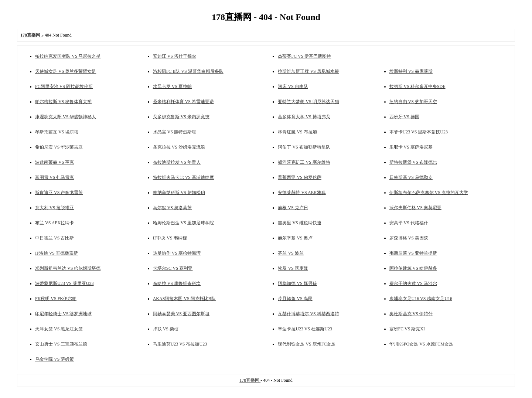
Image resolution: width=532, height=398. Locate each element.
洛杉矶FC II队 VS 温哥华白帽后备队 (188, 71)
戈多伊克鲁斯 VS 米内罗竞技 (181, 117)
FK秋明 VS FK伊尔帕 (56, 299)
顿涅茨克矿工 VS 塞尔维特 (304, 162)
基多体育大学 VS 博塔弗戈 (304, 117)
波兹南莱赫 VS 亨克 (54, 162)
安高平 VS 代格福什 (409, 223)
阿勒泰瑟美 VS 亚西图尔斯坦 (181, 314)
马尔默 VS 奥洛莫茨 (172, 208)
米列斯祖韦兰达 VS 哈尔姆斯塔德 (68, 268)
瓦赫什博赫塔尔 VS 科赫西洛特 (308, 314)
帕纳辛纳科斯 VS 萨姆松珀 (179, 193)
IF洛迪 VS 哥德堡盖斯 (57, 253)
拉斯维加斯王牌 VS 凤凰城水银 (308, 71)
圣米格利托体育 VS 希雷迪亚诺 (183, 102)
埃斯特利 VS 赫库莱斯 (411, 71)
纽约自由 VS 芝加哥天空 (413, 102)
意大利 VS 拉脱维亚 (54, 208)
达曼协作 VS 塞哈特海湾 (177, 253)
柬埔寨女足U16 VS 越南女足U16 (421, 299)
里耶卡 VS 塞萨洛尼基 (411, 147)
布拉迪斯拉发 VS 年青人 (177, 162)
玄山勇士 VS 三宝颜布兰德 (61, 344)
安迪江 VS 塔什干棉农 (175, 56)
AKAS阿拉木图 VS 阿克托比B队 (184, 299)
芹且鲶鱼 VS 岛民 (295, 299)
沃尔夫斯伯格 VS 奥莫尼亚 (415, 208)
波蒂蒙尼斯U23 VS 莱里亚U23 (64, 283)
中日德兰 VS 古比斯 (54, 238)
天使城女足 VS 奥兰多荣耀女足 (66, 71)
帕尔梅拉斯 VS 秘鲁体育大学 (63, 102)
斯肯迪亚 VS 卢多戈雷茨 (59, 193)
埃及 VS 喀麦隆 (293, 268)
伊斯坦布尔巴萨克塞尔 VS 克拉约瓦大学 (429, 193)
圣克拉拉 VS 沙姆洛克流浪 (179, 147)
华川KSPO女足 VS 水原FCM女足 (421, 344)
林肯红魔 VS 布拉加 (297, 132)
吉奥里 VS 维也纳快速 (299, 223)
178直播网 (250, 380)
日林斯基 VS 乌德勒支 (411, 177)
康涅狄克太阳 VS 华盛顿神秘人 (66, 117)
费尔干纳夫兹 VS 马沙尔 (413, 283)
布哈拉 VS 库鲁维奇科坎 (177, 283)
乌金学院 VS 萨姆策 (54, 359)
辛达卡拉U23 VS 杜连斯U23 (305, 329)
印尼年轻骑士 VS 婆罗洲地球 (63, 314)
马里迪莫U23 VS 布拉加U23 (180, 344)
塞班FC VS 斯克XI (407, 329)
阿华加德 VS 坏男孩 (297, 283)
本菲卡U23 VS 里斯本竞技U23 (419, 132)
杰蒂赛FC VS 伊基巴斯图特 (304, 56)
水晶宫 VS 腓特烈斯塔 (175, 132)
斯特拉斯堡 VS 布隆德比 (413, 162)
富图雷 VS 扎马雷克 (54, 177)
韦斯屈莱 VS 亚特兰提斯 (413, 253)
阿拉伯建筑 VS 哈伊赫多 (413, 268)
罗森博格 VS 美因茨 (409, 238)
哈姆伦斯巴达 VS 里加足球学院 (183, 223)
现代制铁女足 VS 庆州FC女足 (307, 344)
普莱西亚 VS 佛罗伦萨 (299, 177)
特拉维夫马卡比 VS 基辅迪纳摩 (183, 177)
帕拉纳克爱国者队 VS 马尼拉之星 (68, 56)
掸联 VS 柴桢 (166, 329)
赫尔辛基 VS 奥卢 (295, 238)
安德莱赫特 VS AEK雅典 (302, 193)
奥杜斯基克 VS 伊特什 (411, 314)
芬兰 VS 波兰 (291, 253)
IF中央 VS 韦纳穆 (170, 238)
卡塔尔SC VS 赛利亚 (173, 268)
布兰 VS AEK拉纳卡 (54, 223)
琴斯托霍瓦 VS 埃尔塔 (57, 132)
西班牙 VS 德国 (404, 117)
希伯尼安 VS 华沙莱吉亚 (59, 147)
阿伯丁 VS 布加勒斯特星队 (304, 147)
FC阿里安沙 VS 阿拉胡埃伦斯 (64, 86)
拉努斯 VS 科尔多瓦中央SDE (417, 86)
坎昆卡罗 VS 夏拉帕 (172, 86)
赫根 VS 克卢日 (293, 208)
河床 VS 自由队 (293, 86)
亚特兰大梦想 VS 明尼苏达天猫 (308, 102)
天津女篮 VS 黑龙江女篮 (59, 329)
